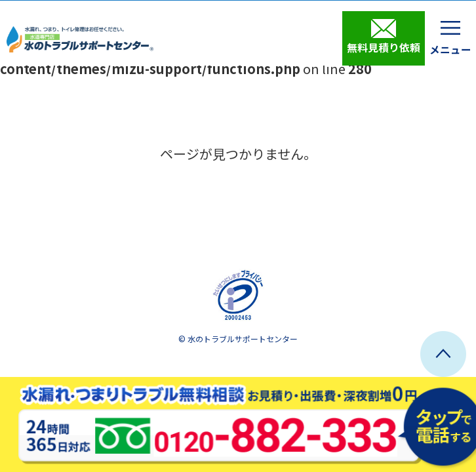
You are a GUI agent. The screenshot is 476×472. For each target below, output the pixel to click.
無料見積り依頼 (384, 37)
